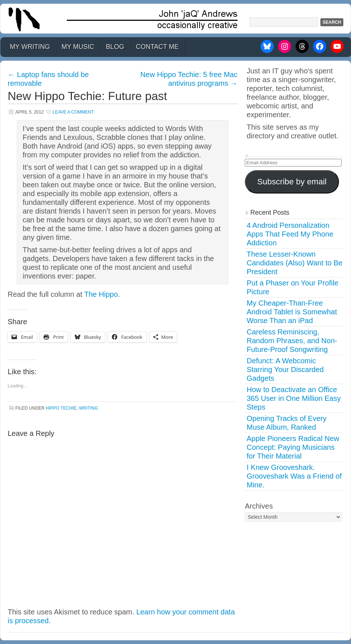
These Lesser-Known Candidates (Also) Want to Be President (295, 263)
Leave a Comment (73, 112)
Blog (115, 47)
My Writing (30, 47)
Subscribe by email (292, 182)
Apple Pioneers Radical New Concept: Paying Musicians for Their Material (293, 447)
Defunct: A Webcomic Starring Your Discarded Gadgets (285, 369)
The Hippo (101, 294)
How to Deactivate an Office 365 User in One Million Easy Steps (294, 398)
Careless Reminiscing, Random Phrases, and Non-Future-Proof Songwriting (292, 341)
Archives (259, 506)
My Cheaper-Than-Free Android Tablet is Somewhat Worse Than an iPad (292, 312)
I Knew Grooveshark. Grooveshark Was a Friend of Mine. (294, 476)
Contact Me (157, 47)
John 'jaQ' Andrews (175, 19)
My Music (78, 47)
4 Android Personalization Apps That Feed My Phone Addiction (290, 234)
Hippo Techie (61, 408)
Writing (88, 408)
